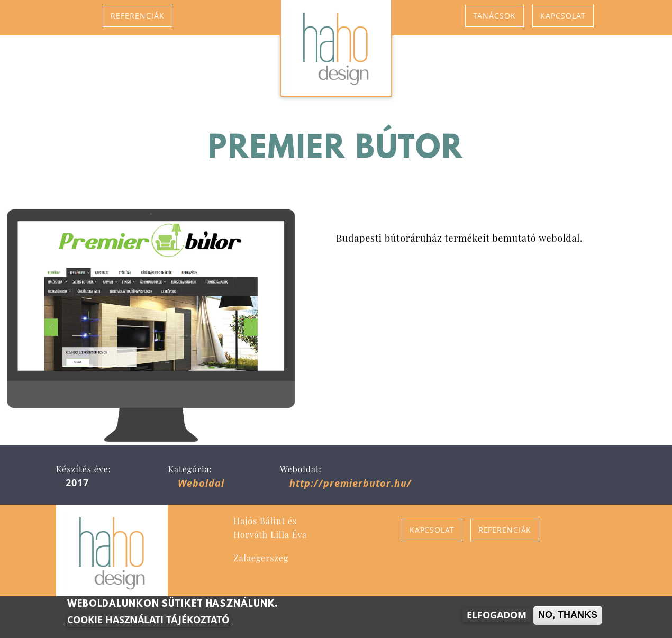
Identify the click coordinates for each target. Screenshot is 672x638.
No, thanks (568, 615)
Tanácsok (494, 16)
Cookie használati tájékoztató (148, 620)
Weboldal (201, 483)
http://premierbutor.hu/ (351, 483)
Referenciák (138, 16)
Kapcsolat (563, 16)
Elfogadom (497, 616)
